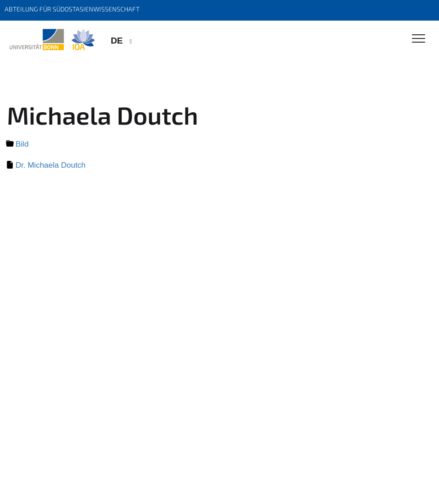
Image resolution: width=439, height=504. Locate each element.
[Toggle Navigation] (419, 39)
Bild (22, 144)
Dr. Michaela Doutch (51, 165)
